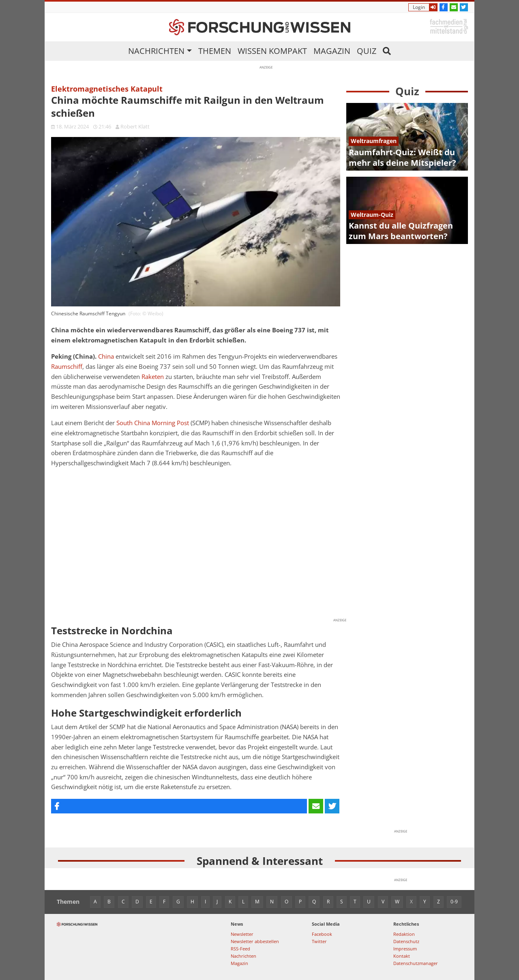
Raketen (153, 377)
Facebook (322, 934)
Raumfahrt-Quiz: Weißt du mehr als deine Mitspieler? (402, 157)
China (106, 356)
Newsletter (242, 934)
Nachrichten (156, 51)
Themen (215, 51)
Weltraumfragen (374, 141)
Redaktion (404, 934)
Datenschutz (406, 941)
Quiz (367, 51)
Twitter (319, 941)
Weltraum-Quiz (372, 215)
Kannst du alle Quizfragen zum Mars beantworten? (401, 231)
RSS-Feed (240, 949)
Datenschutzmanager (416, 963)
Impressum (405, 949)
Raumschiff (67, 367)
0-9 (454, 902)
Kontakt (402, 956)
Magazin (332, 51)
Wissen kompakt (272, 51)
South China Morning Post (153, 423)
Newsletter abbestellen (255, 941)
